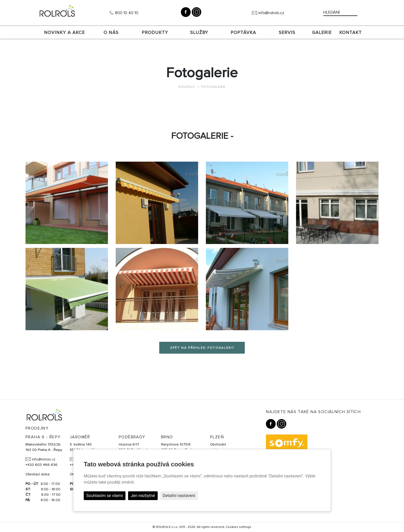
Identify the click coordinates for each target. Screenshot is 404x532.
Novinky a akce (64, 32)
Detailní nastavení (179, 496)
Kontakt (351, 32)
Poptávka (243, 32)
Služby (199, 32)
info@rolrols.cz (271, 13)
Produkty (155, 32)
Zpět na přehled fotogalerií (202, 348)
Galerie (322, 32)
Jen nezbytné (143, 496)
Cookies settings (238, 527)
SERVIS (287, 32)
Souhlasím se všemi (105, 496)
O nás (111, 32)
